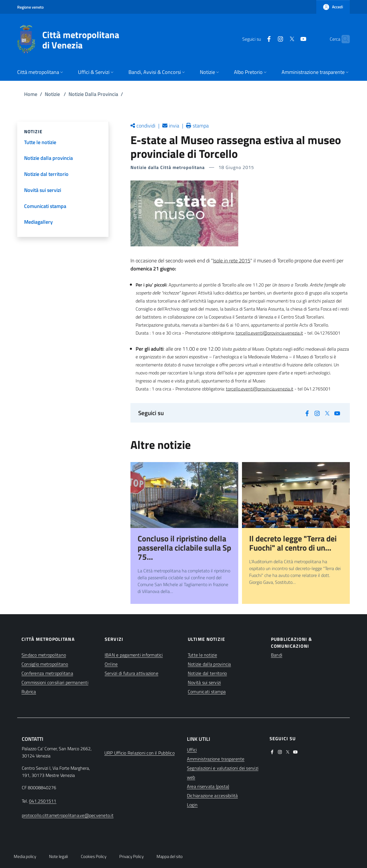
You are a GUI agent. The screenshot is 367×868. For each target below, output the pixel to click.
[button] (333, 7)
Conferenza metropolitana (47, 673)
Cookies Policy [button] (94, 856)
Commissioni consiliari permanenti (55, 682)
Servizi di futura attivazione (131, 673)
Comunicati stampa (207, 692)
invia (174, 126)
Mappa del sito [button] (170, 856)
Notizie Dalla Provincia (93, 94)
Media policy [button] (25, 856)
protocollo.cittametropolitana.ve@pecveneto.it (68, 815)
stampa (201, 126)
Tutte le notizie (202, 655)
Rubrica (29, 692)
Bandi (277, 655)
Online (111, 664)
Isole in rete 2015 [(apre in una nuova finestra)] (232, 261)
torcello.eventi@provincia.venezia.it (269, 333)
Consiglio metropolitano (45, 664)
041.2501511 (43, 801)
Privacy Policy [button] (131, 856)
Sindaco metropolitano (44, 655)
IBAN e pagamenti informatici (134, 655)
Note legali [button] (58, 856)
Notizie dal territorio (207, 673)
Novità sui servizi (204, 682)
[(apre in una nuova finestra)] (258, 39)
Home (31, 94)
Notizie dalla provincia (209, 664)
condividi (146, 126)
